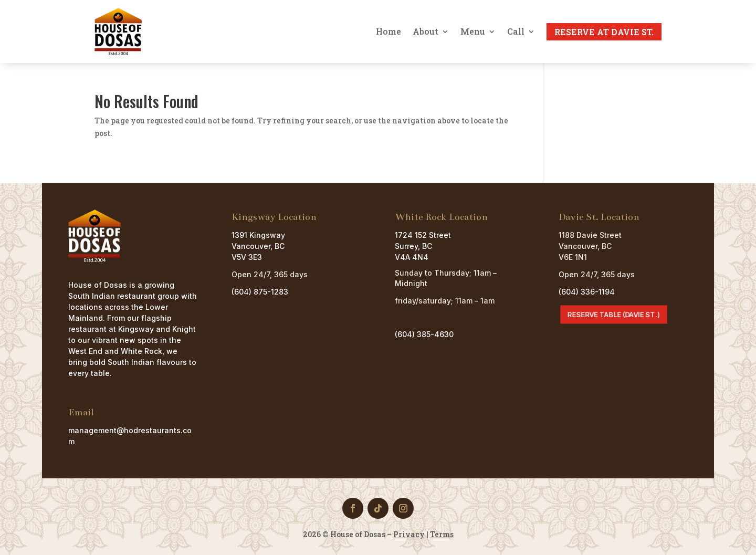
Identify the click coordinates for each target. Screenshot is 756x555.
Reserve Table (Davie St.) (613, 315)
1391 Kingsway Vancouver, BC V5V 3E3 (258, 246)
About (426, 32)
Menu (473, 32)
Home (388, 32)
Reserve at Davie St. (604, 32)
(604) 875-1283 (260, 292)
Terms (442, 534)
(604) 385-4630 (424, 334)
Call (516, 32)
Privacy (409, 534)
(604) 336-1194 (587, 292)
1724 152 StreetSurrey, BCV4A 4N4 (423, 246)
